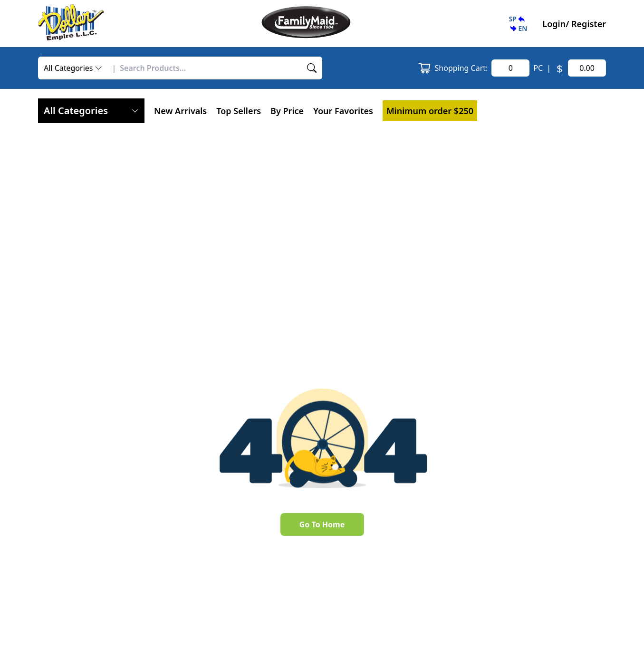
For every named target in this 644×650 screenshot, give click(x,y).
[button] (518, 24)
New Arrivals (180, 111)
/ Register (586, 24)
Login (554, 24)
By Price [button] (287, 111)
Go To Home (322, 524)
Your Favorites (343, 111)
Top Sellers (239, 111)
